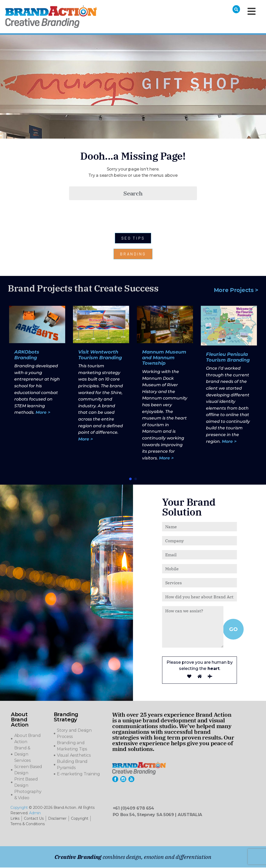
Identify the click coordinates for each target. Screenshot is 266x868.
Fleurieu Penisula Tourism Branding (228, 358)
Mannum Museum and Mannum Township (164, 358)
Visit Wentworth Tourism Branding (100, 355)
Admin (35, 813)
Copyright (19, 808)
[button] (130, 479)
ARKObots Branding (27, 355)
